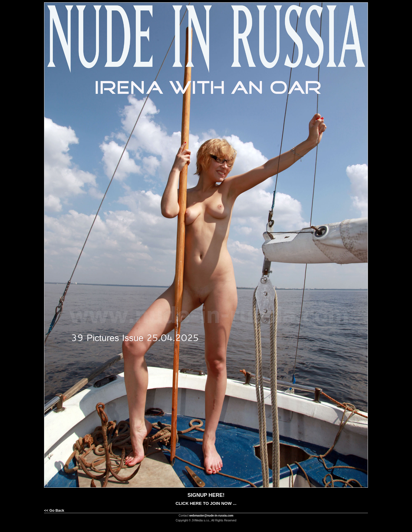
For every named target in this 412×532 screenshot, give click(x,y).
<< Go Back (54, 510)
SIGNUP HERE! (206, 495)
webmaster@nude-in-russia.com (211, 516)
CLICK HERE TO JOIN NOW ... (206, 503)
